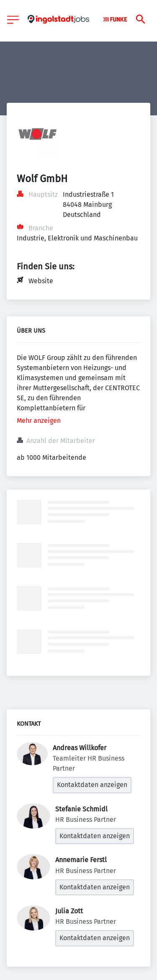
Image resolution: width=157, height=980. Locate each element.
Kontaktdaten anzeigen (92, 785)
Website (41, 281)
